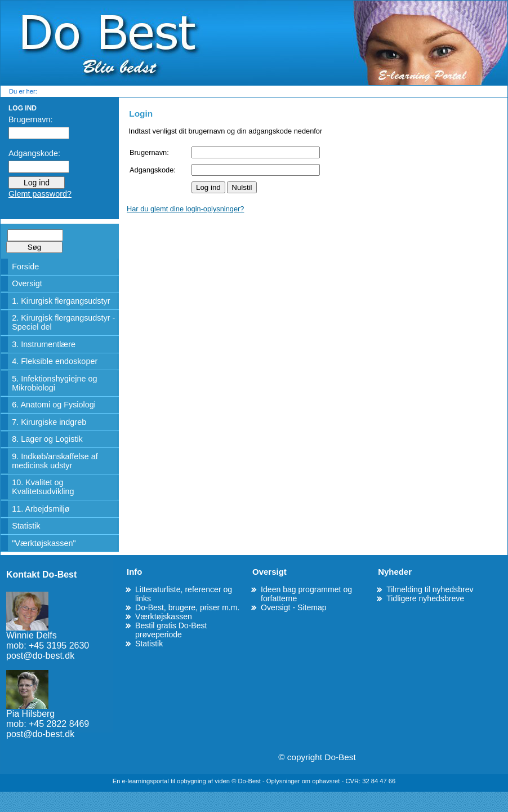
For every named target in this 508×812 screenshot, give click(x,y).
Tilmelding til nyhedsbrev (430, 589)
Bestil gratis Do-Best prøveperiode (171, 630)
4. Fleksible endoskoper (55, 361)
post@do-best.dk (40, 656)
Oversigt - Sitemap (294, 607)
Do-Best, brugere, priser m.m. (187, 607)
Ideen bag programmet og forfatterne (306, 594)
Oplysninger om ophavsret (304, 781)
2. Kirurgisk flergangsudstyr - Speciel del (63, 322)
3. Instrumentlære (44, 344)
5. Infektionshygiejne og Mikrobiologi (54, 383)
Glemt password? (40, 194)
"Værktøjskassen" (44, 543)
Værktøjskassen (164, 616)
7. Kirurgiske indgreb (49, 422)
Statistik (26, 526)
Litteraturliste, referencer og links (184, 594)
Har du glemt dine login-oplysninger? (185, 209)
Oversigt (27, 283)
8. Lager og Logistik (47, 439)
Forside (25, 267)
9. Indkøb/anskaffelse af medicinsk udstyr (55, 461)
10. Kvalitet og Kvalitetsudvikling (43, 487)
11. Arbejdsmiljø (41, 509)
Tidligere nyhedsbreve (425, 598)
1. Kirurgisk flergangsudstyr (61, 301)
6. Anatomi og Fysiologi (54, 405)
